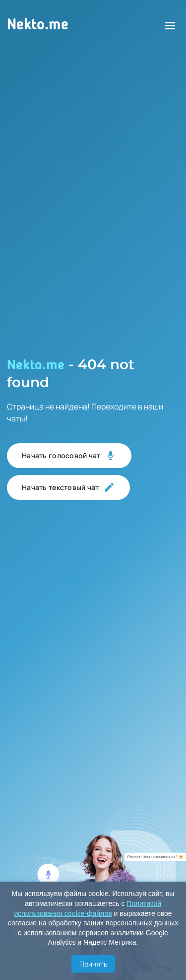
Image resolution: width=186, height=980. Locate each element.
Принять (93, 964)
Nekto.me (38, 25)
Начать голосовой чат (69, 456)
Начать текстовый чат (68, 488)
